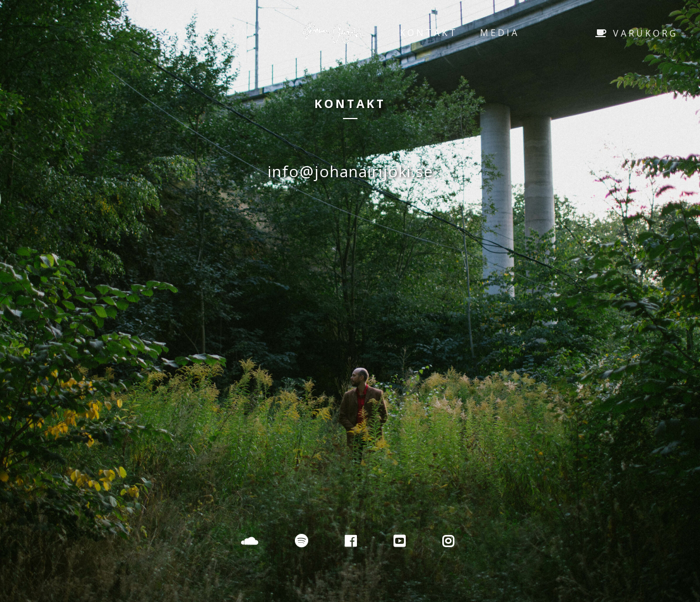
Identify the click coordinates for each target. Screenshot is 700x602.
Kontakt (429, 33)
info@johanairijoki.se (350, 171)
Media (500, 33)
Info (252, 33)
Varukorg (637, 33)
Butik (195, 33)
